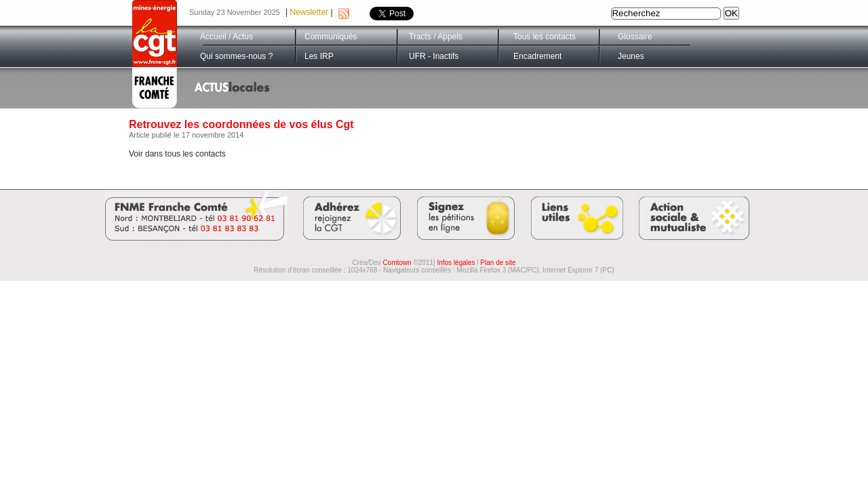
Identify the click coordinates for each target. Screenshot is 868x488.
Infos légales (456, 263)
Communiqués (331, 37)
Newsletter (309, 12)
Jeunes (631, 56)
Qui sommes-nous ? (236, 56)
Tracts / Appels (436, 37)
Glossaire (635, 37)
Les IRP (319, 56)
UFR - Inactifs (434, 56)
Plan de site (498, 263)
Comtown (397, 263)
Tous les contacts (545, 37)
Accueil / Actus (226, 37)
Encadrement (537, 56)
